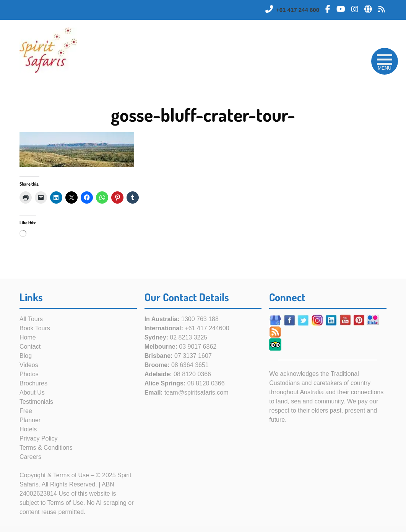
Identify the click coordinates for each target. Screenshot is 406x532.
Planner (30, 420)
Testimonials (36, 402)
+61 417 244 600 (298, 10)
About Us (32, 392)
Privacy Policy (39, 438)
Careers (30, 457)
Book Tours (35, 328)
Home (28, 337)
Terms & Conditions (46, 448)
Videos (29, 365)
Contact (30, 347)
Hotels (28, 429)
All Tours (31, 319)
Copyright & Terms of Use (54, 475)
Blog (26, 356)
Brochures (33, 383)
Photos (29, 374)
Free (26, 411)
